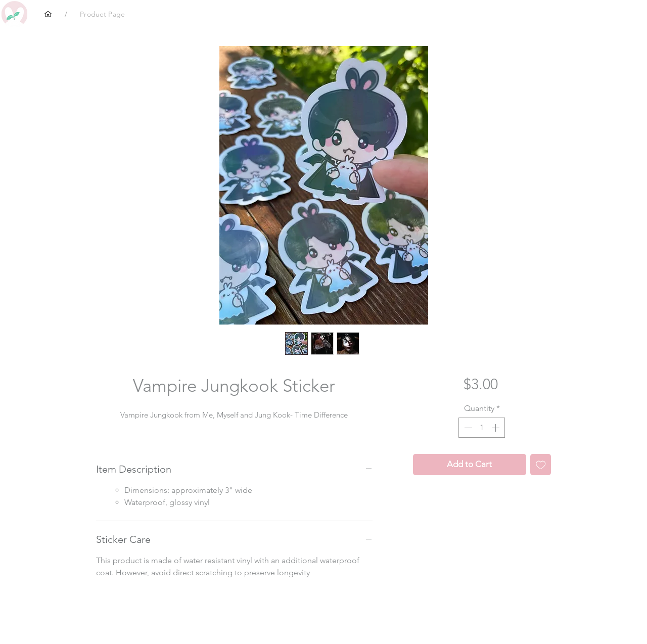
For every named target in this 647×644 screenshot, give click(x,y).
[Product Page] (102, 14)
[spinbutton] (482, 428)
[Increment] (496, 428)
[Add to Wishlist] (541, 465)
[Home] (48, 14)
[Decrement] (467, 428)
